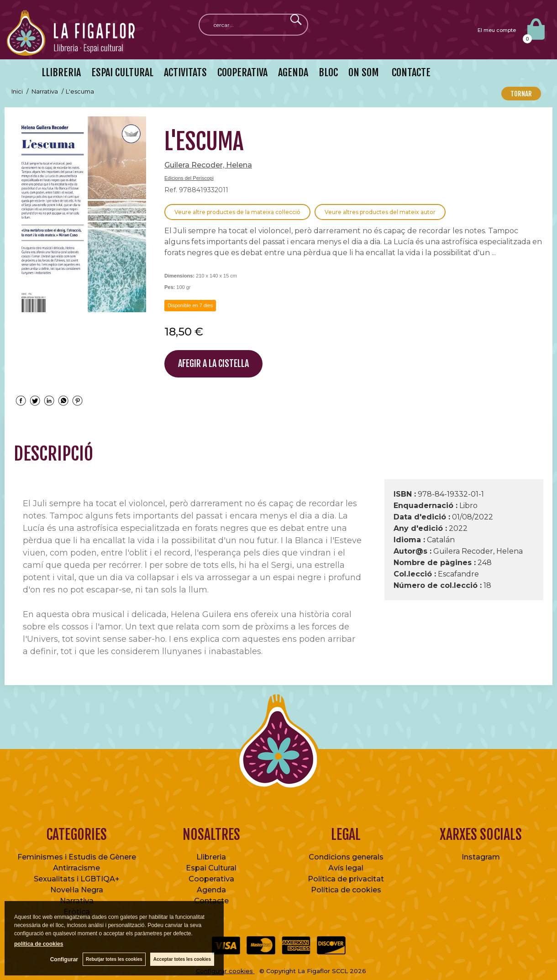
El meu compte (497, 30)
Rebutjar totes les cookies (114, 959)
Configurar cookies (225, 971)
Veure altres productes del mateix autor (380, 212)
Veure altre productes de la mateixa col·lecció (237, 212)
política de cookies (39, 944)
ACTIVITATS (185, 72)
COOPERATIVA (242, 72)
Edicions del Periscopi (189, 178)
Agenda (211, 890)
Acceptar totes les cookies (182, 959)
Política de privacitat (346, 879)
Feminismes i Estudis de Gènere (77, 857)
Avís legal (346, 868)
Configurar (64, 959)
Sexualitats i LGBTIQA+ (77, 879)
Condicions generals (346, 857)
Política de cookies (346, 890)
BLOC (328, 72)
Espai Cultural (211, 868)
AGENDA (293, 72)
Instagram (481, 857)
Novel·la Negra (77, 890)
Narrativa (77, 901)
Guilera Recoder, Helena (208, 165)
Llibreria (211, 857)
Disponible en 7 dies (190, 305)
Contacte (211, 901)
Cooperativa (211, 879)
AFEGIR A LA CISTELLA (213, 364)
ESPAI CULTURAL (122, 72)
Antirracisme (76, 868)
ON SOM (364, 72)
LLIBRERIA (61, 72)
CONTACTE (410, 72)
